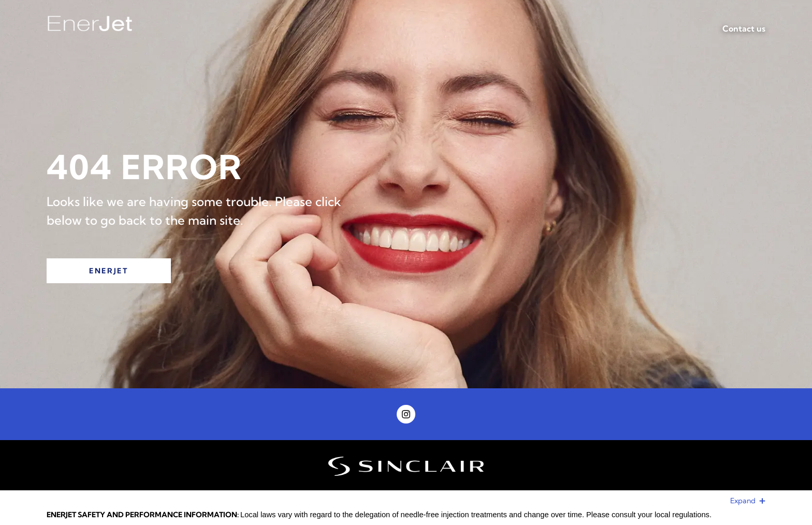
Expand (748, 501)
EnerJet (109, 271)
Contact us (744, 28)
